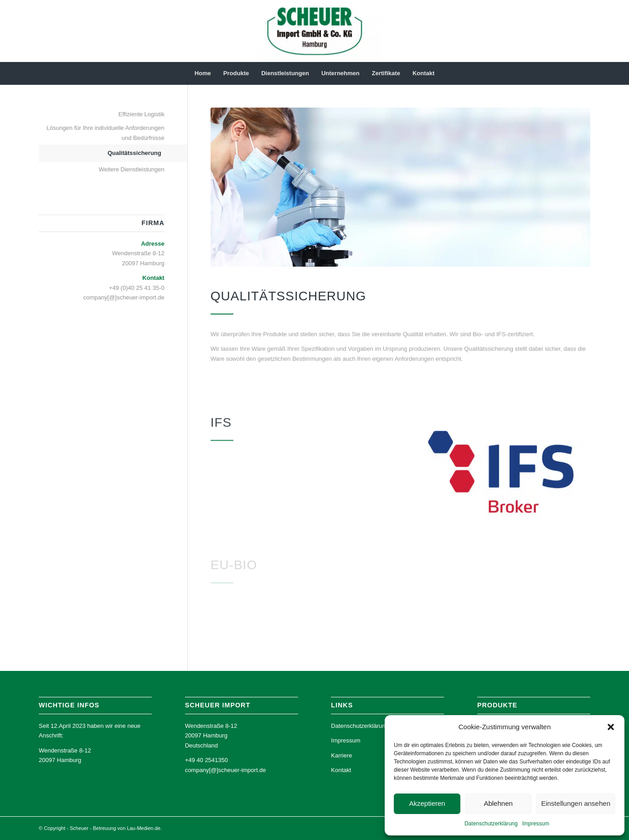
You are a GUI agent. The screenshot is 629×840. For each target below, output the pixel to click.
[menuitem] (203, 73)
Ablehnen (498, 803)
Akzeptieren (427, 803)
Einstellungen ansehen (576, 803)
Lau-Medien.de (143, 828)
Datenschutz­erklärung (491, 824)
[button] (611, 727)
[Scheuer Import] (314, 31)
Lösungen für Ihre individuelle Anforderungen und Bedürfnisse (106, 133)
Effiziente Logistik (142, 114)
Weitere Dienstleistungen (131, 169)
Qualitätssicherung (134, 153)
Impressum (536, 824)
